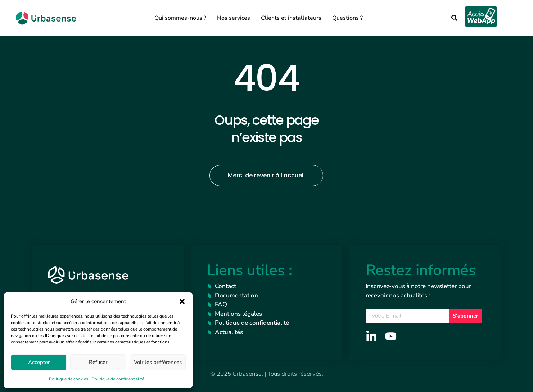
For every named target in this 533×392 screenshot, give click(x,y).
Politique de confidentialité (118, 379)
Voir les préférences (158, 362)
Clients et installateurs (291, 18)
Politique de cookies (69, 379)
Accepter (39, 362)
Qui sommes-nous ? (180, 18)
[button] (182, 301)
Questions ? (347, 18)
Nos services (234, 18)
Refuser (98, 362)
